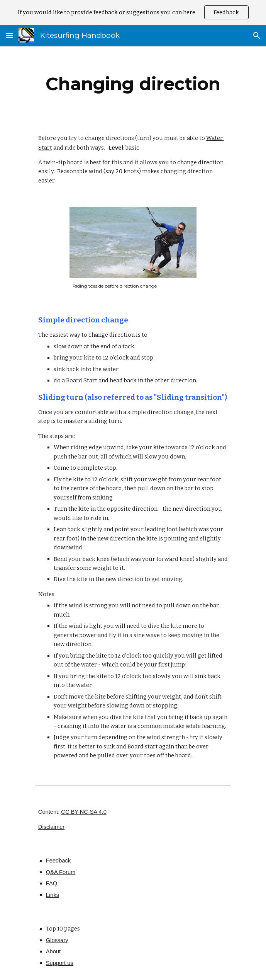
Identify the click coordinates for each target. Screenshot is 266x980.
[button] (9, 35)
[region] (133, 12)
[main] (133, 84)
